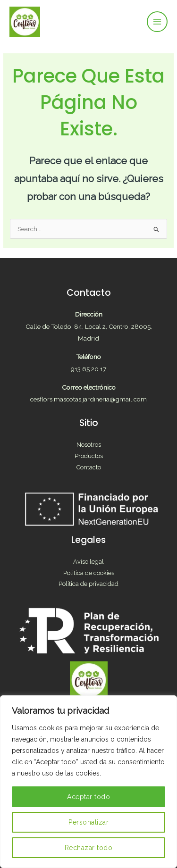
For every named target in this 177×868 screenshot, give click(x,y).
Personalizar (88, 822)
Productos (89, 456)
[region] (88, 782)
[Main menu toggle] (157, 22)
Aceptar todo (88, 797)
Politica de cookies (89, 573)
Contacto (89, 467)
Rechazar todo (89, 848)
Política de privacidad (88, 584)
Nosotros (89, 445)
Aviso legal (88, 562)
